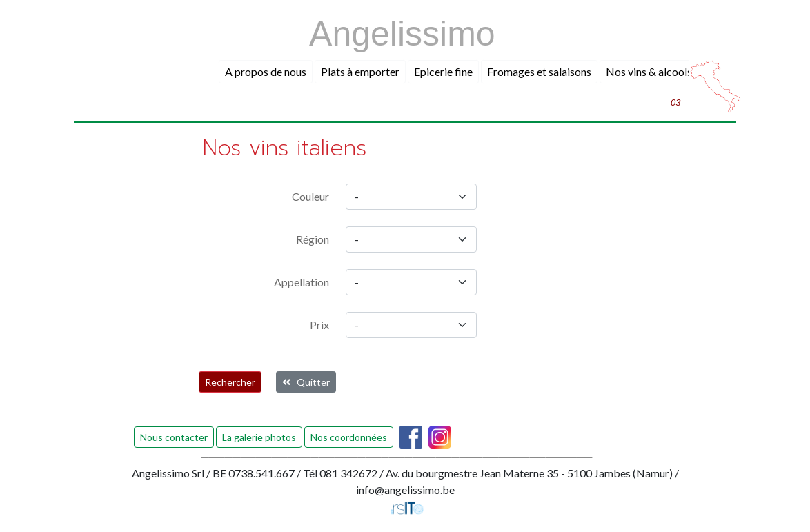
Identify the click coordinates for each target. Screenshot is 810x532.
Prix (319, 325)
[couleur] (411, 197)
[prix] (411, 325)
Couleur (310, 196)
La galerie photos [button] (259, 437)
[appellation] (411, 282)
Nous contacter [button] (174, 437)
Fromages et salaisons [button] (539, 71)
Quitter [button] (306, 382)
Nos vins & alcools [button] (649, 71)
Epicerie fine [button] (443, 71)
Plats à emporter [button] (360, 71)
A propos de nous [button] (266, 71)
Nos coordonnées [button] (349, 437)
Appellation (302, 282)
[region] (411, 239)
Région (313, 239)
